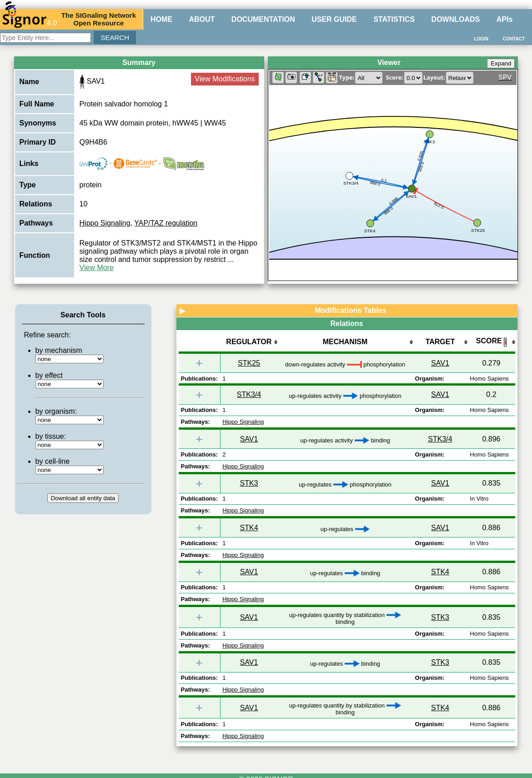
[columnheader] (249, 343)
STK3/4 (249, 394)
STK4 (249, 528)
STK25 (249, 363)
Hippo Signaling (105, 223)
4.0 (30, 19)
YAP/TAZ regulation (166, 223)
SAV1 (440, 363)
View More (97, 268)
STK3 (249, 483)
